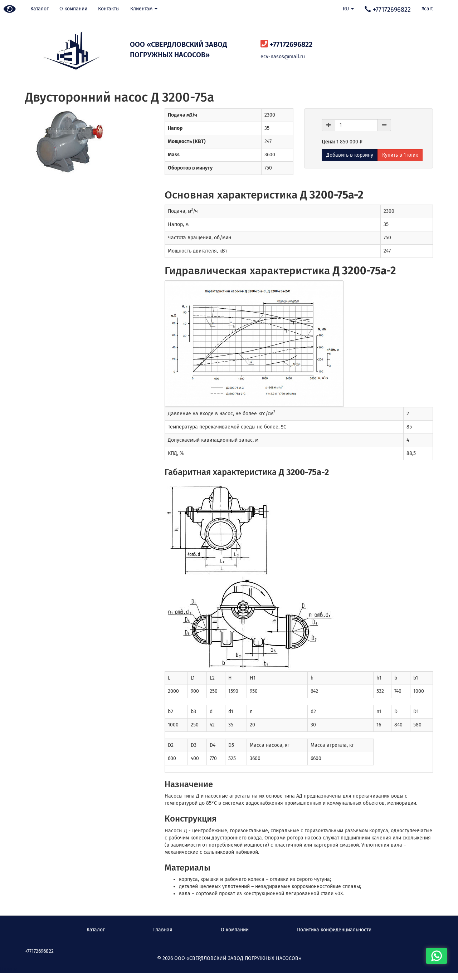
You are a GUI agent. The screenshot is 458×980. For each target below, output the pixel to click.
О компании (73, 9)
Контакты (109, 9)
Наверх (13, 969)
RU (348, 9)
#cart (427, 9)
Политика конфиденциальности (334, 930)
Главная (163, 930)
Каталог (40, 9)
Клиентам (144, 9)
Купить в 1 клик (400, 155)
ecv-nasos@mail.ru (283, 57)
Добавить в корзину (350, 155)
